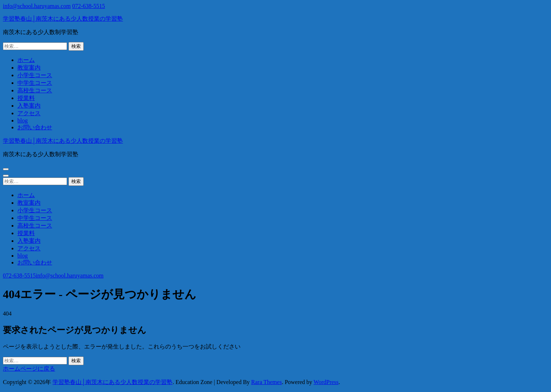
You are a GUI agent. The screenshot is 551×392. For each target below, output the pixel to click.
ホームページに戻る (29, 369)
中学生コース (35, 83)
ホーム (26, 60)
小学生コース (35, 75)
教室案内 (29, 68)
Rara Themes (266, 382)
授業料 (26, 98)
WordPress (326, 382)
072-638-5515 (89, 6)
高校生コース (35, 90)
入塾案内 (29, 106)
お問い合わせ (35, 127)
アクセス (29, 113)
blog (22, 120)
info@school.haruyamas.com (37, 6)
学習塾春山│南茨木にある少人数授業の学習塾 (63, 19)
